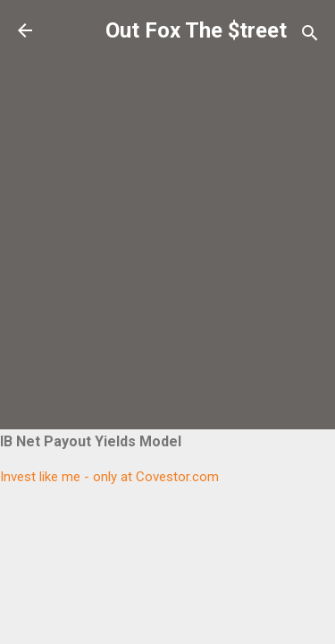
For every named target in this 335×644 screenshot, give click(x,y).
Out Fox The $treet (196, 30)
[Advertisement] (167, 220)
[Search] (310, 36)
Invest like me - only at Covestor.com (109, 477)
